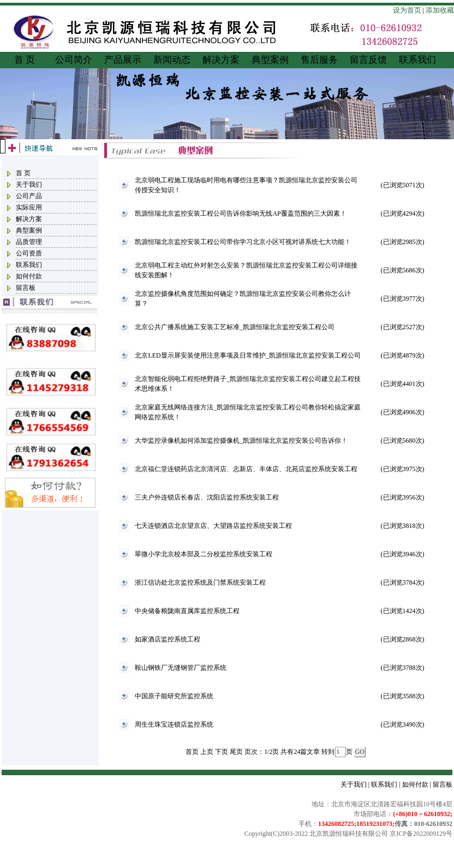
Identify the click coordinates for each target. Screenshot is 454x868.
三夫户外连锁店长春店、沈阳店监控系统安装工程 (207, 497)
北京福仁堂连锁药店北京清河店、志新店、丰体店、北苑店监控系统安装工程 (246, 469)
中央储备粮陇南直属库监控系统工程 (187, 611)
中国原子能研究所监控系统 (174, 696)
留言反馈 (368, 60)
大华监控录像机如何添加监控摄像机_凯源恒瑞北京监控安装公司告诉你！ (241, 441)
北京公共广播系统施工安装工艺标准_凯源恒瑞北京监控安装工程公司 (235, 327)
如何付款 (29, 276)
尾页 (236, 752)
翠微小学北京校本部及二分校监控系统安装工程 (204, 554)
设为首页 (407, 10)
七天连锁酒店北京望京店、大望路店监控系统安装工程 (213, 526)
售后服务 (319, 60)
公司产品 (29, 196)
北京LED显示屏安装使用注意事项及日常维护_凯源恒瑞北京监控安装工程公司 (247, 355)
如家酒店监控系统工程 (168, 639)
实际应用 (29, 207)
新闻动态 (172, 60)
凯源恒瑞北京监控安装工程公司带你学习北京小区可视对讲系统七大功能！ (243, 242)
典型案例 (270, 60)
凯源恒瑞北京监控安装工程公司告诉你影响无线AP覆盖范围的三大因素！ (240, 213)
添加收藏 (440, 10)
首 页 (25, 60)
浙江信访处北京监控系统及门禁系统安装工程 (200, 582)
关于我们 (29, 185)
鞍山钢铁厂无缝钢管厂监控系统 (181, 668)
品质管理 (29, 242)
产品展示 (123, 60)
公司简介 (74, 60)
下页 (222, 752)
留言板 (26, 288)
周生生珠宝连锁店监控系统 (174, 724)
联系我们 (417, 60)
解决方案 (221, 60)
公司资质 (29, 253)
